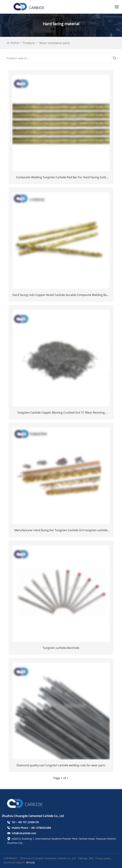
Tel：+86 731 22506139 (23, 822)
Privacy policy (103, 858)
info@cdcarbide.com (22, 833)
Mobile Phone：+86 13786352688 (29, 828)
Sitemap (83, 858)
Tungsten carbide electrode (61, 648)
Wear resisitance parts (55, 43)
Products (29, 43)
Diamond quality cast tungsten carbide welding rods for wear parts (61, 765)
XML (91, 858)
